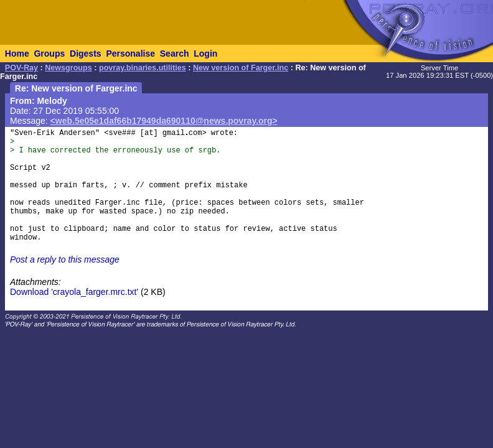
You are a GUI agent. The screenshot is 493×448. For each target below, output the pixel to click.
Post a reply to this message (65, 259)
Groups (49, 54)
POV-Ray (21, 68)
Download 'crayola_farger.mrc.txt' (74, 292)
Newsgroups (68, 68)
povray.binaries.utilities (143, 68)
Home (17, 54)
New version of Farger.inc (241, 68)
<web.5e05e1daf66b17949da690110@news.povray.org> (164, 121)
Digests (86, 54)
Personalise (130, 54)
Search (175, 54)
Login (205, 54)
